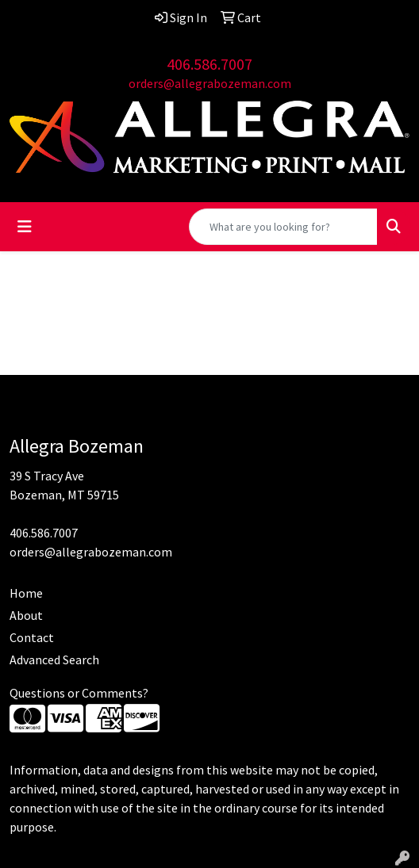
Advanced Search (54, 660)
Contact (32, 637)
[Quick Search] (283, 227)
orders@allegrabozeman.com (210, 83)
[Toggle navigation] (25, 227)
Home (26, 593)
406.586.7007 (209, 64)
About (26, 615)
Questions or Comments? (79, 693)
